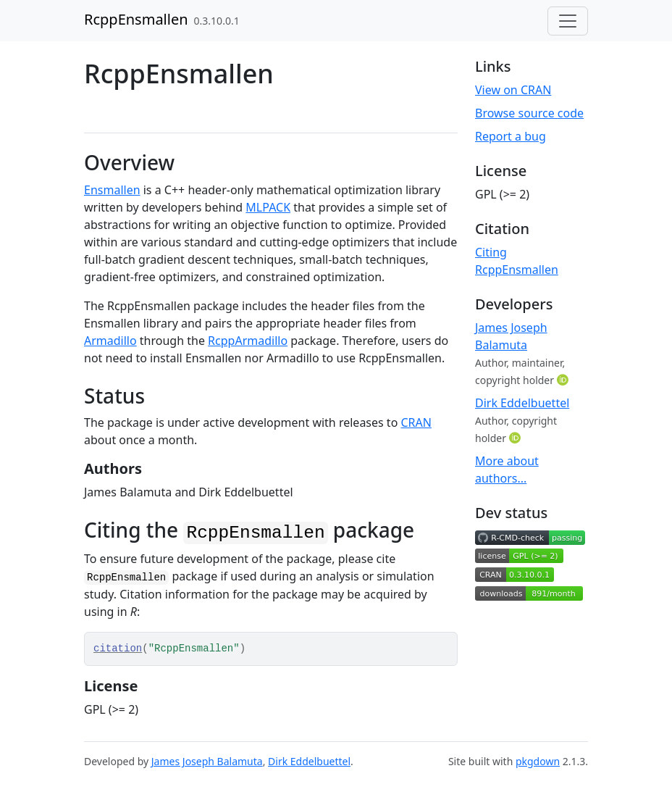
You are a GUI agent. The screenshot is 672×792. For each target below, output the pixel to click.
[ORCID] (564, 380)
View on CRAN (513, 90)
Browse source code (529, 113)
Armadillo (110, 341)
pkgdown (538, 761)
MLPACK (268, 207)
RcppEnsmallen (136, 19)
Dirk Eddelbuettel (522, 403)
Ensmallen (112, 190)
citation (118, 649)
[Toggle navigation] (568, 21)
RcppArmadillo (248, 341)
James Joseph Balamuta (207, 761)
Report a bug (511, 136)
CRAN (416, 422)
